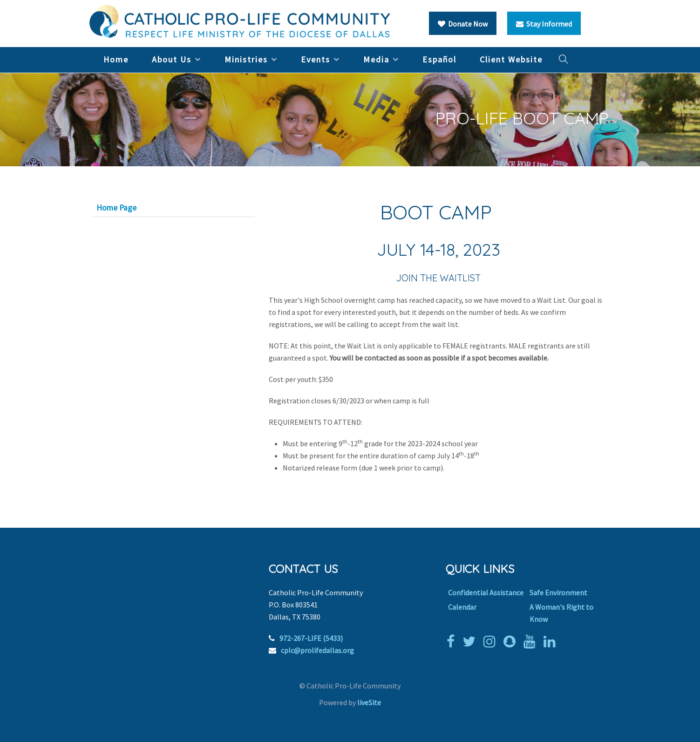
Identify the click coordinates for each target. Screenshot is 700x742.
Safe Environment (558, 592)
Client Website (511, 59)
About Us (172, 59)
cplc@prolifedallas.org (317, 650)
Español (439, 59)
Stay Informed (544, 24)
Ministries (246, 59)
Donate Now (463, 24)
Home (116, 59)
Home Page (116, 208)
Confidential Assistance (486, 592)
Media (376, 59)
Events (316, 59)
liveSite (369, 702)
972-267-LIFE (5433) (311, 638)
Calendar (462, 607)
